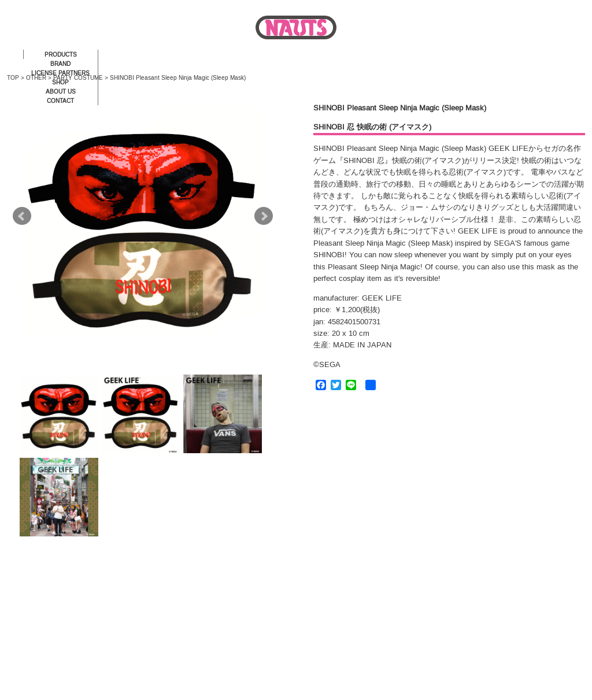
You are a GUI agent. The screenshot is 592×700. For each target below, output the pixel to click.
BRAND (60, 64)
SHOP (60, 82)
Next (264, 216)
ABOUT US (61, 92)
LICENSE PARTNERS (60, 73)
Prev (22, 216)
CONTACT (60, 101)
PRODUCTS (61, 55)
